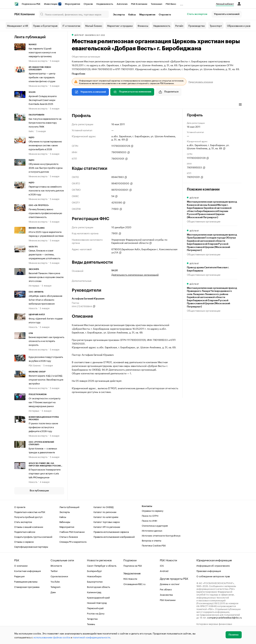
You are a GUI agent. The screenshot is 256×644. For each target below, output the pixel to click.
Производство (197, 25)
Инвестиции (53, 4)
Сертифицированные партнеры (31, 546)
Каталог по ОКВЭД (104, 507)
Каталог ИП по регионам (107, 527)
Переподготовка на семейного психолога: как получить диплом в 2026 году (46, 190)
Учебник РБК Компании (72, 532)
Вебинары (65, 522)
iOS (162, 565)
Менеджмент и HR (18, 25)
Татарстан (92, 619)
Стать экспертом (197, 14)
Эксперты (119, 15)
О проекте (165, 15)
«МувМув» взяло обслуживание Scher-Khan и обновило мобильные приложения (46, 299)
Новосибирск (94, 576)
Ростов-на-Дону (96, 613)
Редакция (19, 576)
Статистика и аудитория (155, 525)
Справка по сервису (153, 510)
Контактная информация (27, 571)
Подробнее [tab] (78, 74)
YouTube (55, 581)
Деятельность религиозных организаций (135, 274)
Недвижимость (105, 4)
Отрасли (88, 4)
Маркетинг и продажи (120, 25)
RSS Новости (130, 578)
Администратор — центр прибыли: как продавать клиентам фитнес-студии (42, 77)
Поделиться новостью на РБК (30, 512)
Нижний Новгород (97, 603)
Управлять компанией (227, 14)
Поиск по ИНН (149, 520)
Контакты (147, 506)
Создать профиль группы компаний (33, 537)
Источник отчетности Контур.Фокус (161, 535)
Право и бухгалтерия (45, 25)
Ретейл (179, 25)
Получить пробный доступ (28, 517)
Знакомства (166, 594)
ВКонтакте (56, 565)
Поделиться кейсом (25, 532)
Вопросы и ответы (152, 540)
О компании (21, 565)
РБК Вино (171, 4)
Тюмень (91, 624)
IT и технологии (71, 25)
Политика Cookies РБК (154, 545)
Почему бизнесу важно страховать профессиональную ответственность (45, 213)
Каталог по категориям (106, 517)
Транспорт (216, 25)
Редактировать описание (201, 82)
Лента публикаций (30, 37)
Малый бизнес (94, 25)
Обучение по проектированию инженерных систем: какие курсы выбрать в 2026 (45, 145)
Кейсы (132, 15)
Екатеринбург (94, 571)
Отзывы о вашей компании (29, 527)
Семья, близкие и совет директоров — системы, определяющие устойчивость (44, 254)
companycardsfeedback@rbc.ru (225, 617)
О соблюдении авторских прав (213, 576)
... (182, 3)
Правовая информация (209, 571)
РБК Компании (139, 4)
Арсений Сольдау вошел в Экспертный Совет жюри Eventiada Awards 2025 (43, 100)
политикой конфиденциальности (91, 637)
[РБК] (16, 4)
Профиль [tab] (77, 105)
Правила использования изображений (114, 537)
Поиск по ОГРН (150, 515)
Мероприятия (72, 4)
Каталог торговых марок (107, 522)
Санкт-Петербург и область (102, 565)
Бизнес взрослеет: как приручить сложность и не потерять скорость (46, 341)
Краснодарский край (98, 597)
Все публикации (39, 491)
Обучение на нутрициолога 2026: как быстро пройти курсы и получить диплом (46, 168)
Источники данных (152, 530)
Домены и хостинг (170, 584)
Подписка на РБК (31, 4)
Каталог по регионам (105, 512)
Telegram (55, 587)
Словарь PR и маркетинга (73, 541)
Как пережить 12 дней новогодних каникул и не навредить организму (42, 52)
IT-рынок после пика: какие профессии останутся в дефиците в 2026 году (43, 427)
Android (164, 571)
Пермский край (95, 608)
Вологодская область (98, 587)
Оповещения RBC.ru (134, 584)
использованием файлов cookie (52, 637)
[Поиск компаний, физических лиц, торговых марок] (74, 14)
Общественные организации (86, 56)
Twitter (54, 571)
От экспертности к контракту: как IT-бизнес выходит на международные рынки (45, 402)
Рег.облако (166, 589)
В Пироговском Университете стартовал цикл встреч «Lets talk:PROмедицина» (45, 473)
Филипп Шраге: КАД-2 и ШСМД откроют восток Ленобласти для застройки (46, 379)
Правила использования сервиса (111, 532)
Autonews (122, 4)
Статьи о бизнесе (69, 537)
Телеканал (156, 4)
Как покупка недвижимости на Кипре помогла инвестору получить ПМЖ (45, 122)
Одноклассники (59, 576)
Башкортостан (95, 581)
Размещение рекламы (26, 581)
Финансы (143, 25)
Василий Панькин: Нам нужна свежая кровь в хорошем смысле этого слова (46, 277)
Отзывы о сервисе (24, 541)
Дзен (53, 592)
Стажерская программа (27, 587)
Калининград (94, 592)
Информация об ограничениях (213, 565)
